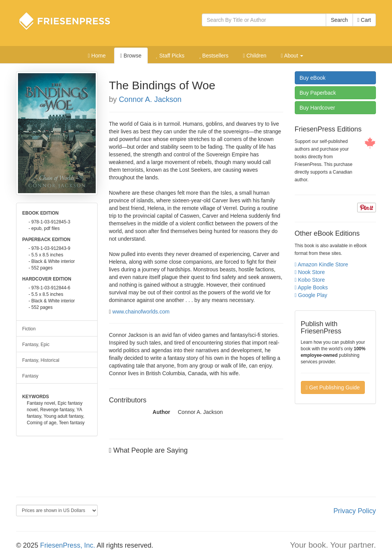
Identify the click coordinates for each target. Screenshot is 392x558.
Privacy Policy (355, 511)
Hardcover (318, 108)
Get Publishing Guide (333, 387)
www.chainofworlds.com (141, 312)
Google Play (311, 295)
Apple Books (311, 287)
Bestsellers (214, 56)
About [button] (292, 56)
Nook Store (310, 272)
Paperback (318, 93)
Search (339, 20)
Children (255, 56)
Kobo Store (310, 280)
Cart (364, 20)
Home (97, 56)
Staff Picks (170, 56)
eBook (313, 78)
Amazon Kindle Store (322, 264)
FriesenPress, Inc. (68, 545)
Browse (131, 56)
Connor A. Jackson (150, 99)
